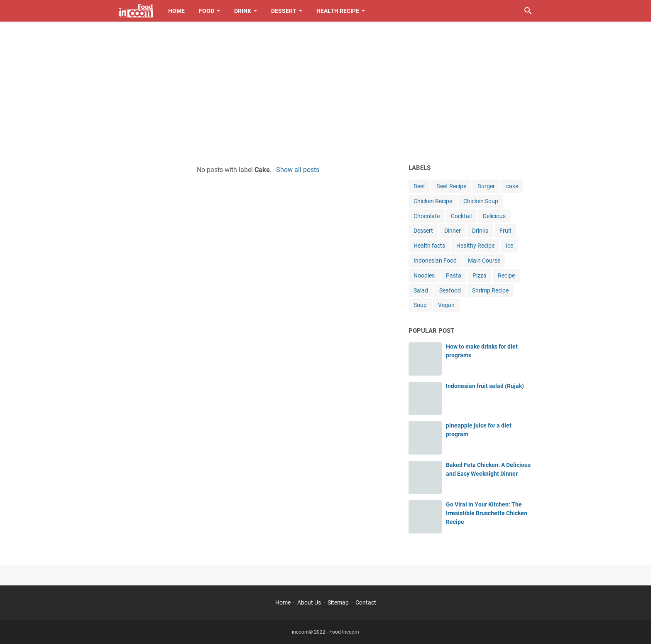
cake (512, 186)
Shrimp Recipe (490, 290)
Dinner (453, 231)
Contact (366, 602)
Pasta (454, 275)
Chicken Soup (481, 201)
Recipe (506, 275)
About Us (309, 602)
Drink (243, 11)
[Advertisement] (325, 92)
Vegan (446, 305)
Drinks (480, 231)
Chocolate (427, 216)
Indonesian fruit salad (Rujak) (485, 386)
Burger (486, 186)
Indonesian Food (435, 261)
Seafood (450, 290)
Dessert (284, 11)
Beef (419, 186)
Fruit (505, 231)
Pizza (480, 275)
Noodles (424, 275)
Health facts (429, 246)
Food (207, 11)
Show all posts (298, 170)
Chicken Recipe (433, 201)
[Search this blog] (528, 11)
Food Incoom (344, 632)
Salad (421, 290)
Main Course (484, 261)
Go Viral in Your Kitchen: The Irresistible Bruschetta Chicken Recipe (487, 513)
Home (176, 11)
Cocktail (461, 216)
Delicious (494, 216)
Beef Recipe (451, 186)
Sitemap (338, 602)
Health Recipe (338, 11)
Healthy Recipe (475, 246)
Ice (509, 246)
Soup (420, 305)
